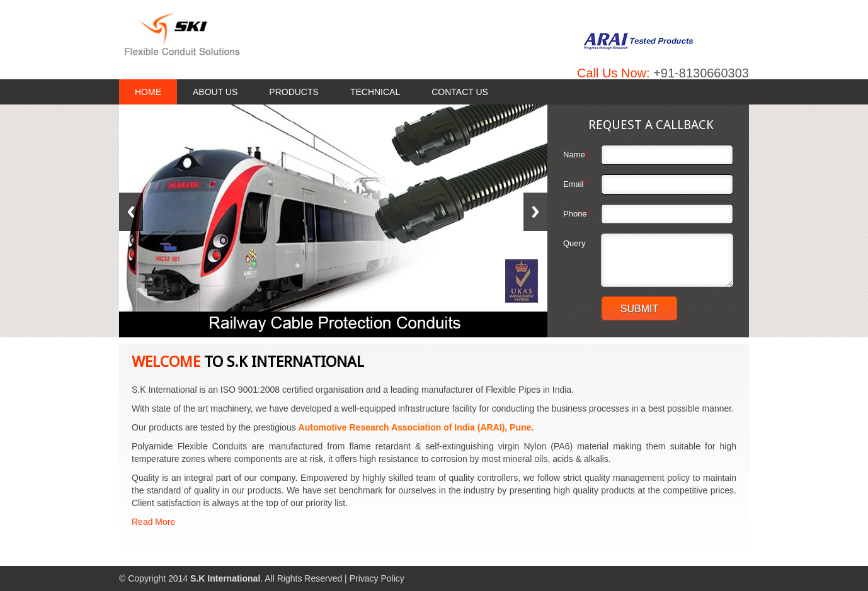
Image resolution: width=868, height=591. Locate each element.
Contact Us (460, 92)
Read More (153, 522)
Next (535, 212)
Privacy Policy (377, 578)
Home (148, 92)
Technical (375, 92)
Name (576, 155)
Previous (131, 212)
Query (574, 243)
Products (294, 92)
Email (575, 184)
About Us (215, 92)
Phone (577, 214)
